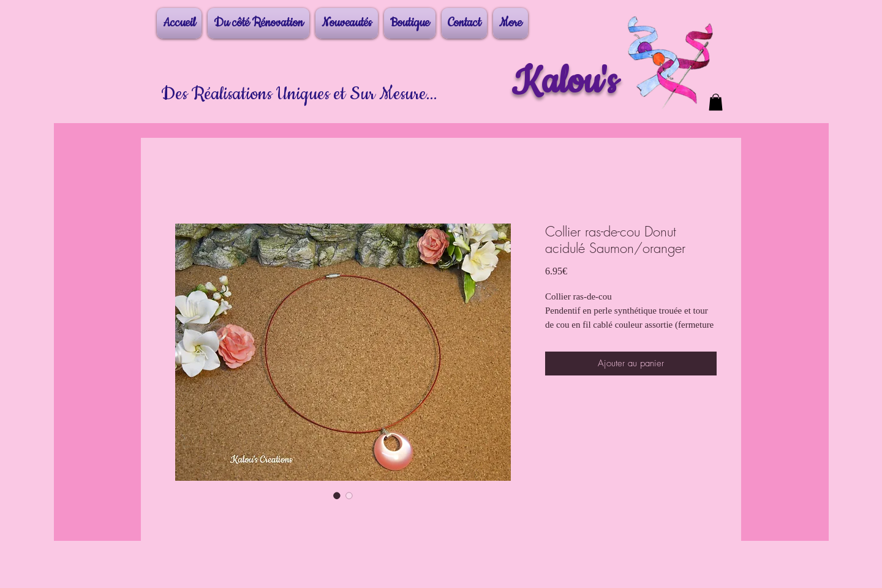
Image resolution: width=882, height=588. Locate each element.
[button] (716, 102)
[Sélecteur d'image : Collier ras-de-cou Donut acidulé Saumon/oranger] (337, 496)
